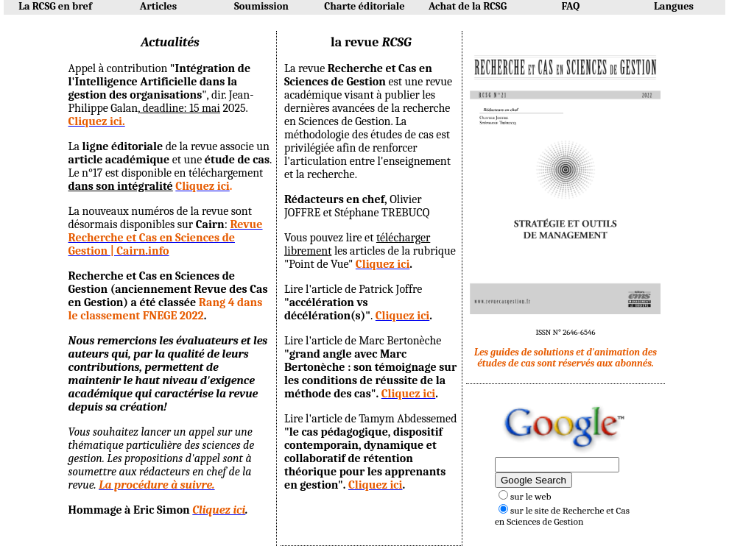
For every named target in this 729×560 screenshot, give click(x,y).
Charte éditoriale (364, 6)
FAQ (571, 6)
